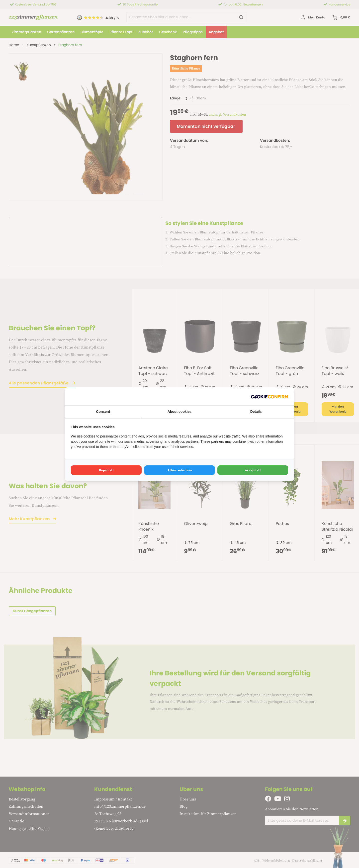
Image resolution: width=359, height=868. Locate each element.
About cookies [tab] (179, 412)
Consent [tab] (103, 412)
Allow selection (180, 470)
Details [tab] (256, 412)
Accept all (253, 470)
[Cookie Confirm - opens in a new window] (269, 396)
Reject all (106, 470)
